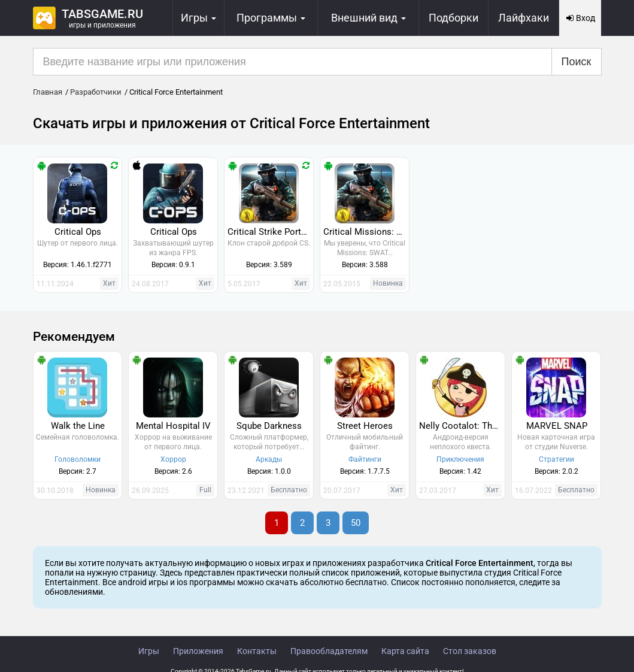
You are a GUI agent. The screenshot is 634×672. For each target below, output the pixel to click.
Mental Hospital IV (173, 426)
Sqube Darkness (269, 426)
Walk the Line (78, 426)
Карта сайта (405, 651)
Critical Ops (78, 232)
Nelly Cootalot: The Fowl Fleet (462, 426)
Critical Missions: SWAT (366, 232)
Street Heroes (365, 426)
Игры (149, 651)
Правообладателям (329, 651)
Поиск (577, 62)
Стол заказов (470, 651)
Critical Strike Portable (270, 232)
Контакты (257, 651)
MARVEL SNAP (557, 426)
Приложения (198, 651)
